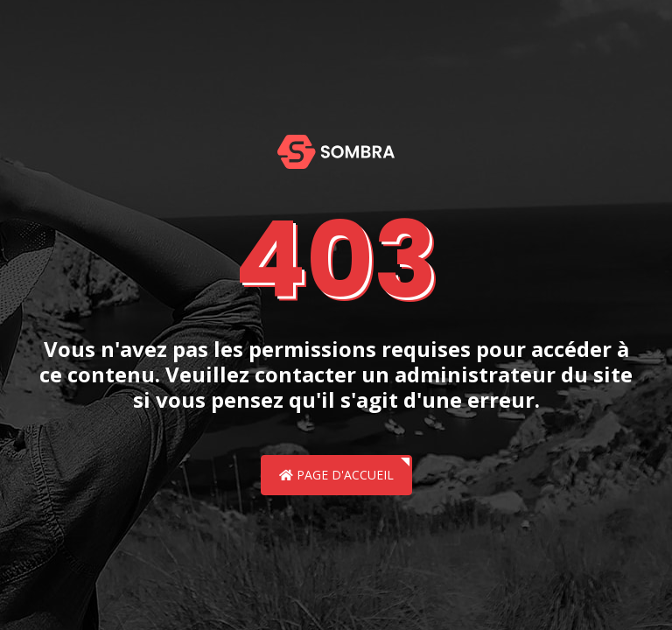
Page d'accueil (336, 475)
